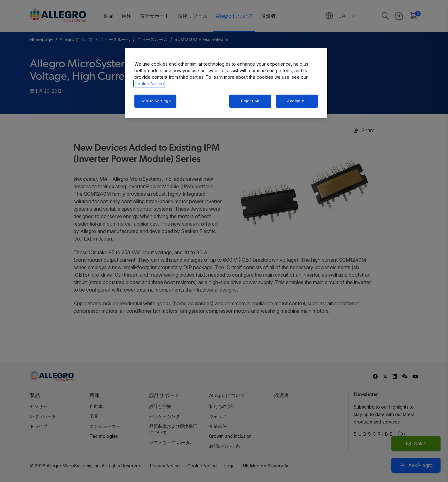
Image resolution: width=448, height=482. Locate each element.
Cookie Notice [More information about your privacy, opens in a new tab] (149, 84)
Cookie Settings (156, 101)
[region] (226, 83)
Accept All (297, 101)
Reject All (250, 101)
